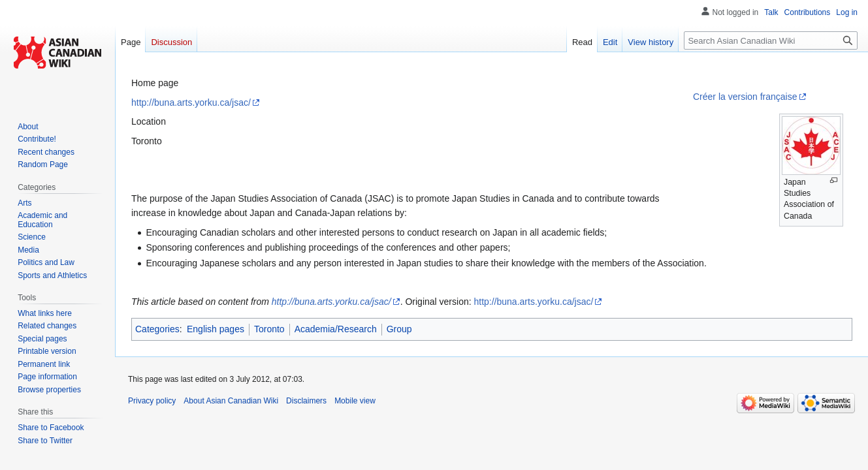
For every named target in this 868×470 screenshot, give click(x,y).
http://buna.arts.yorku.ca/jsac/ (191, 102)
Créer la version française (745, 97)
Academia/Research (336, 329)
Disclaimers (306, 401)
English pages (216, 329)
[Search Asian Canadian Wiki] (771, 40)
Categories (157, 329)
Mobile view (355, 401)
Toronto (269, 329)
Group (399, 329)
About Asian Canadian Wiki (231, 401)
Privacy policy (152, 401)
